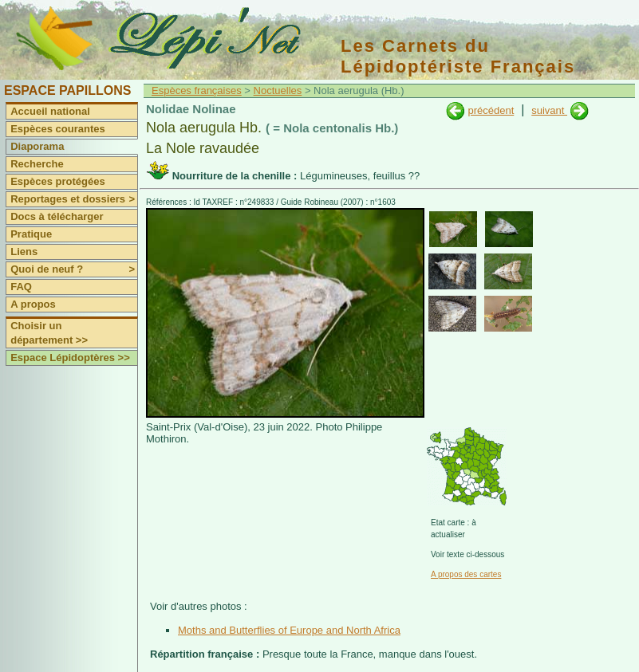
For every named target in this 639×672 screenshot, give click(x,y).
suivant (549, 110)
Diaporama (37, 146)
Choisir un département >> (49, 333)
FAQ (21, 287)
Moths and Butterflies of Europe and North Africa (289, 630)
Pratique (31, 234)
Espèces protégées (58, 181)
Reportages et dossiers (74, 199)
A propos (33, 304)
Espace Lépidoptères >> (70, 358)
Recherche (37, 164)
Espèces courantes (58, 129)
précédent (491, 110)
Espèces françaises (197, 90)
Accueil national (50, 111)
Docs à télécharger (57, 216)
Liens (24, 252)
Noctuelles (278, 90)
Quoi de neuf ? (74, 269)
